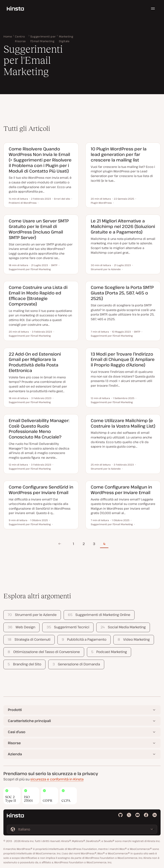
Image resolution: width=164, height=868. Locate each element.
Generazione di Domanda (76, 664)
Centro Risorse (20, 39)
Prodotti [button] (15, 710)
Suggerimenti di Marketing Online (99, 615)
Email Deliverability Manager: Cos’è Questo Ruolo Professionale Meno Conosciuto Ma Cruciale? (39, 429)
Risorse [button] (14, 743)
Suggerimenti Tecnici (68, 627)
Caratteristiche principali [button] (29, 721)
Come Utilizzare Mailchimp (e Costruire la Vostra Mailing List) (123, 423)
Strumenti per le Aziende (32, 615)
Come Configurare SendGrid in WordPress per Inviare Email (41, 490)
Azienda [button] (15, 754)
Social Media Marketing (123, 627)
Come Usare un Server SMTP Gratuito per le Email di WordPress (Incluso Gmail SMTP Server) (39, 229)
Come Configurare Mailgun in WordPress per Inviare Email (121, 490)
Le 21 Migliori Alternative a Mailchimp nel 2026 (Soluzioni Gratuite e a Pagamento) (123, 226)
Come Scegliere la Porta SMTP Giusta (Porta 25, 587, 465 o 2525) (122, 293)
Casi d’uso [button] (17, 732)
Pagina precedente (60, 544)
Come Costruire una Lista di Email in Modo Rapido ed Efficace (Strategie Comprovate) (38, 296)
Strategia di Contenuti (29, 639)
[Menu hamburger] (153, 9)
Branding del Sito (24, 664)
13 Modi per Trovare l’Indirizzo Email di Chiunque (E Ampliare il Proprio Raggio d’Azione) (123, 360)
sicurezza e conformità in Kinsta (57, 779)
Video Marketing (134, 639)
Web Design (21, 627)
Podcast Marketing (109, 652)
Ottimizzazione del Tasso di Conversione (44, 652)
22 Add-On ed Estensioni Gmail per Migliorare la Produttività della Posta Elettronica (35, 362)
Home (8, 36)
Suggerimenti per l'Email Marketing (43, 39)
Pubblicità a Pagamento (84, 639)
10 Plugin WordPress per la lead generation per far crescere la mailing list (119, 154)
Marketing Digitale (66, 39)
